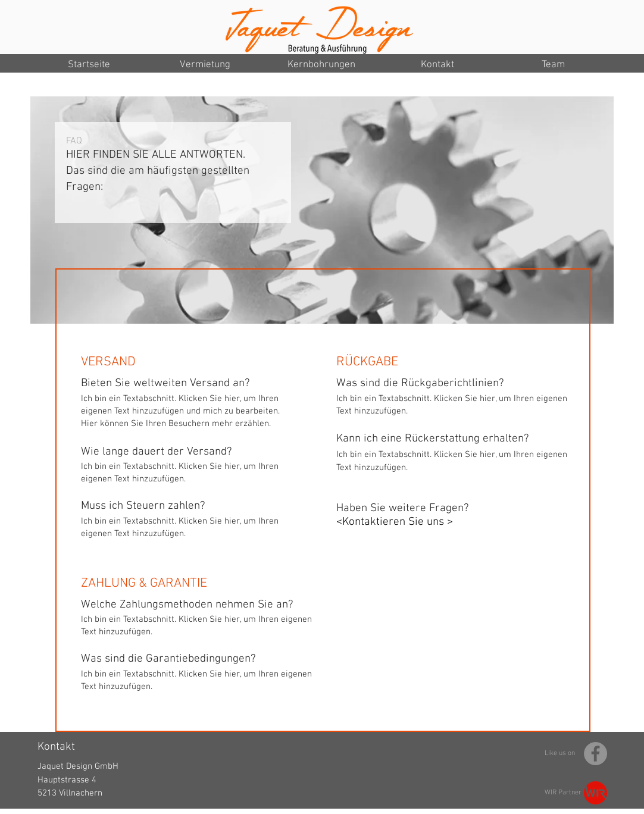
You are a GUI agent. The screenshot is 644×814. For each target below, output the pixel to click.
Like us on (560, 753)
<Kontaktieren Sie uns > (395, 522)
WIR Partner (563, 793)
